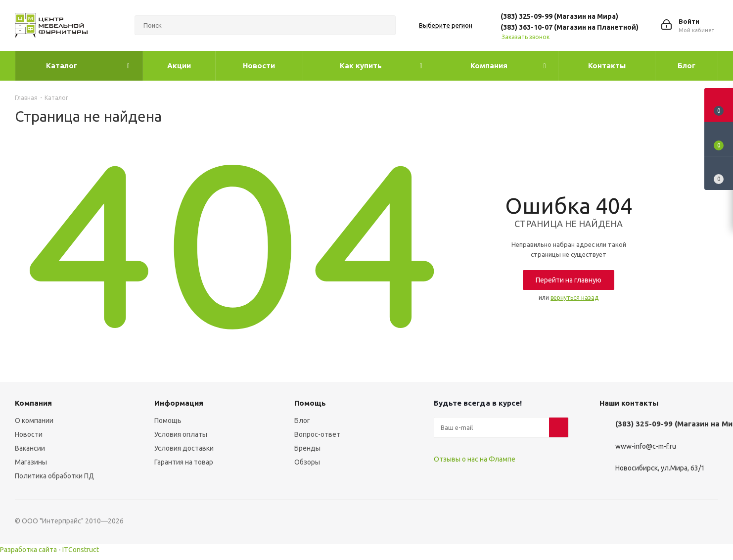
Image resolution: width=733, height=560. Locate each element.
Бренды (307, 448)
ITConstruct (81, 550)
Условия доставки (184, 448)
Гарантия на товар (184, 462)
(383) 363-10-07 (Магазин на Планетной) (570, 27)
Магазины (31, 462)
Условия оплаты (181, 434)
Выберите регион (446, 25)
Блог (302, 420)
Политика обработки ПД (54, 476)
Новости (29, 434)
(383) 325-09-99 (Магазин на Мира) (559, 16)
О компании (34, 420)
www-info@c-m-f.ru (646, 446)
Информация (179, 403)
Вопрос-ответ (317, 434)
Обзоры (307, 462)
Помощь (168, 420)
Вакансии (30, 448)
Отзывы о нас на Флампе (475, 459)
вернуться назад (574, 298)
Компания (33, 403)
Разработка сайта (28, 550)
